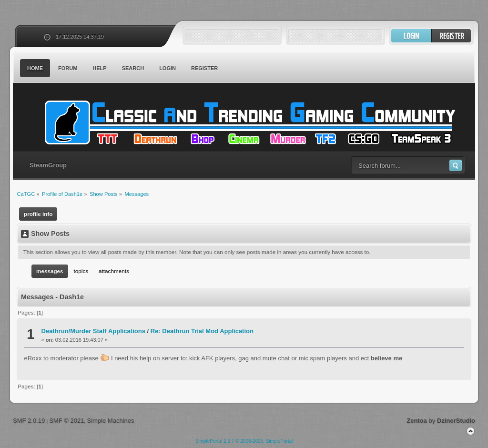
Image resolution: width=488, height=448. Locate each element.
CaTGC (249, 122)
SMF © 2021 (66, 421)
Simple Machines (110, 421)
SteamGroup (48, 165)
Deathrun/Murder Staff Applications (93, 331)
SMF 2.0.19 (29, 421)
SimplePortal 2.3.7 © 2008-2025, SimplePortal (244, 441)
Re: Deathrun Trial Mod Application (202, 331)
